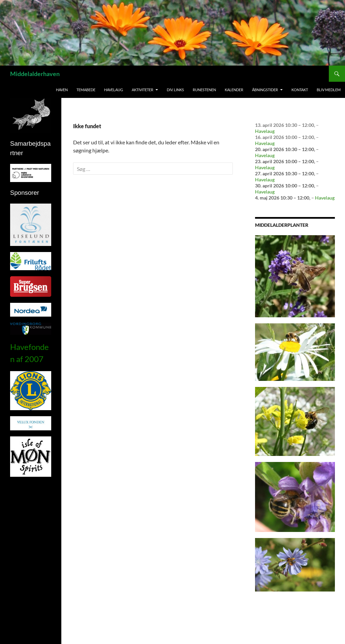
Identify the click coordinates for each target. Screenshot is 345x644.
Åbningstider (265, 90)
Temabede (86, 90)
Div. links (175, 90)
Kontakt (300, 90)
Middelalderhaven (35, 74)
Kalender (234, 90)
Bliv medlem (329, 90)
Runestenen (204, 90)
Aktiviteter (143, 90)
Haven (62, 90)
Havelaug (114, 90)
